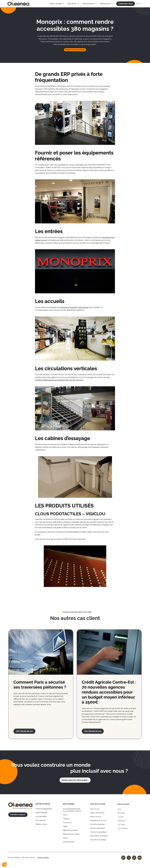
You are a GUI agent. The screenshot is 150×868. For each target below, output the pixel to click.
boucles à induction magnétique (75, 307)
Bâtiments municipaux (70, 832)
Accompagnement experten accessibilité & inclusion (72, 812)
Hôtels (65, 828)
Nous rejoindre (41, 822)
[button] (57, 4)
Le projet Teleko (41, 818)
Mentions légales (43, 859)
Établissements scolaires (71, 836)
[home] (18, 4)
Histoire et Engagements (44, 810)
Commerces (67, 824)
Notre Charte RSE (41, 814)
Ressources (105, 4)
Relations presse (41, 825)
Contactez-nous (126, 4)
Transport (66, 821)
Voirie (65, 817)
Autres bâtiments (69, 844)
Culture (65, 840)
